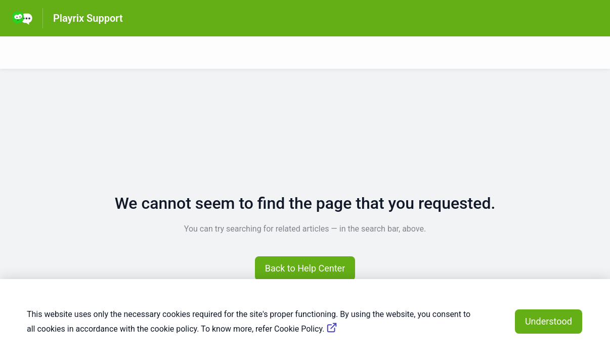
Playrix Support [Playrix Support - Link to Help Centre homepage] (88, 18)
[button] (305, 268)
